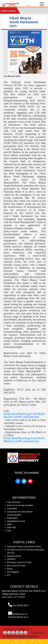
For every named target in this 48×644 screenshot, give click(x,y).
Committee (12, 509)
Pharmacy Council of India (19, 562)
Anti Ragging (13, 572)
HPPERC (11, 559)
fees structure (14, 502)
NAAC (10, 569)
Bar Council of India (16, 566)
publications (13, 518)
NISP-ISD (11, 528)
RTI (9, 575)
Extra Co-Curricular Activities (20, 505)
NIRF (9, 524)
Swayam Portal (14, 556)
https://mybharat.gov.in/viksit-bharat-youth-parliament (25, 415)
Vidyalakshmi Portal (16, 521)
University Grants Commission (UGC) (24, 547)
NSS (9, 531)
